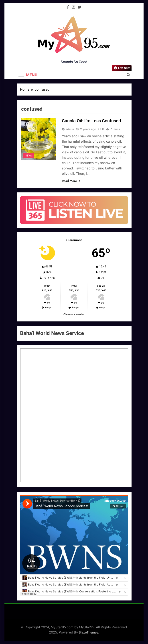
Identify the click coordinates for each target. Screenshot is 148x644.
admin (70, 129)
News (29, 156)
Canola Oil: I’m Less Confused (91, 121)
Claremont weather (74, 314)
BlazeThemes (88, 632)
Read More (71, 181)
